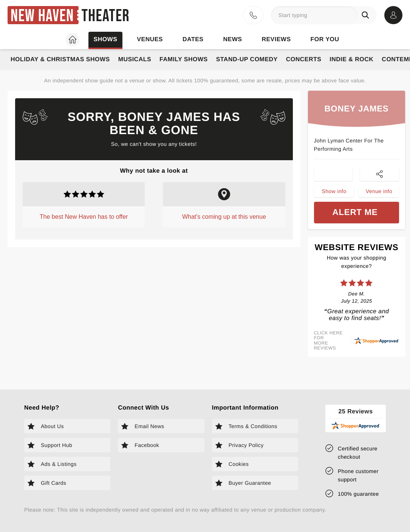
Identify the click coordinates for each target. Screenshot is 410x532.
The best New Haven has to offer (84, 217)
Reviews (276, 39)
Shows (105, 39)
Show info (334, 194)
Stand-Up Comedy (247, 60)
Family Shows (184, 60)
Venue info (379, 194)
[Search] (367, 15)
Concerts (304, 60)
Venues (150, 39)
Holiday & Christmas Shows (60, 60)
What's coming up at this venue (224, 217)
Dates (193, 39)
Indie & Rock (351, 60)
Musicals (135, 60)
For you (325, 39)
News (232, 39)
